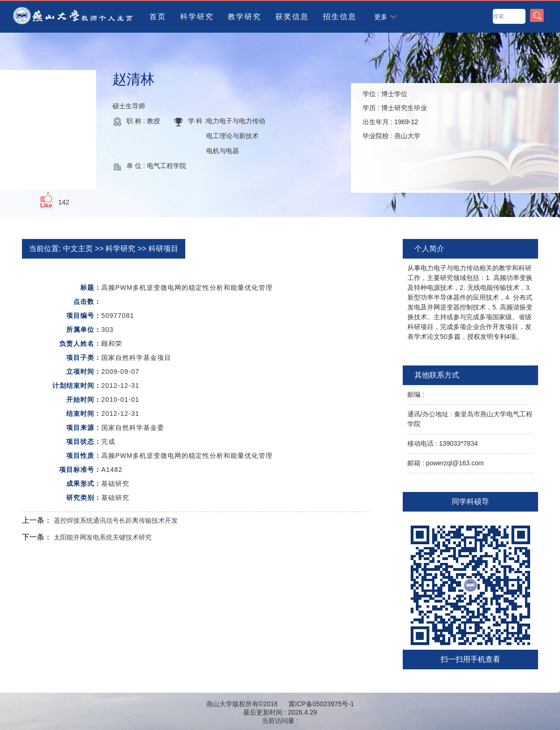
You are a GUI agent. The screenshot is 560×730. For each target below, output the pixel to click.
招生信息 (340, 17)
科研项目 (163, 249)
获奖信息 (292, 17)
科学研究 (197, 17)
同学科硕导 (470, 502)
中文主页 (78, 249)
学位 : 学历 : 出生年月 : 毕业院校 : (395, 115)
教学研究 (245, 17)
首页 (158, 17)
